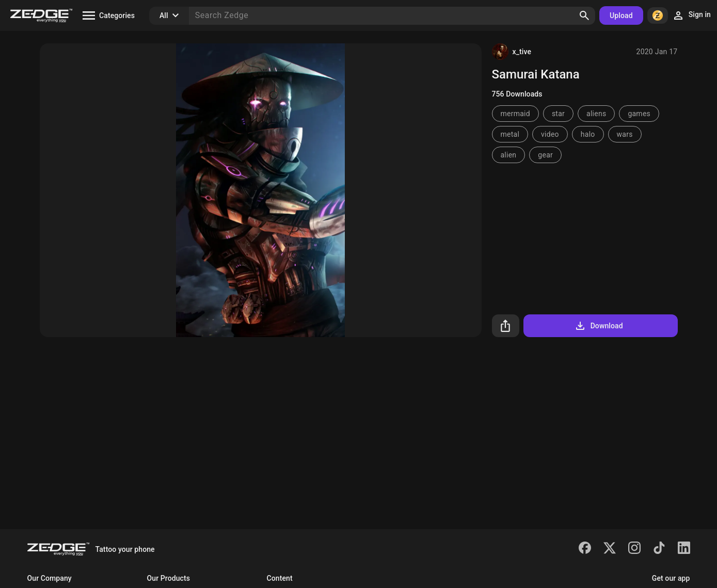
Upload (621, 15)
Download (599, 326)
